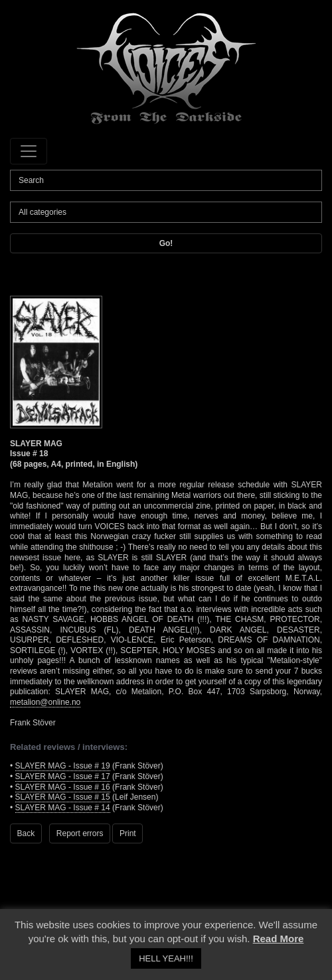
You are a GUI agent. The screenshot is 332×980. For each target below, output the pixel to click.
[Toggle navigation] (29, 151)
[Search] (166, 180)
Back (26, 833)
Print (128, 833)
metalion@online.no (45, 702)
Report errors (80, 833)
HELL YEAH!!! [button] (166, 958)
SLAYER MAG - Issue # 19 (63, 766)
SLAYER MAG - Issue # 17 (63, 776)
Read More (279, 939)
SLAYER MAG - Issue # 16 (63, 787)
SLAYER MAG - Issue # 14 (63, 808)
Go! (166, 243)
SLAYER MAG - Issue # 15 (63, 797)
